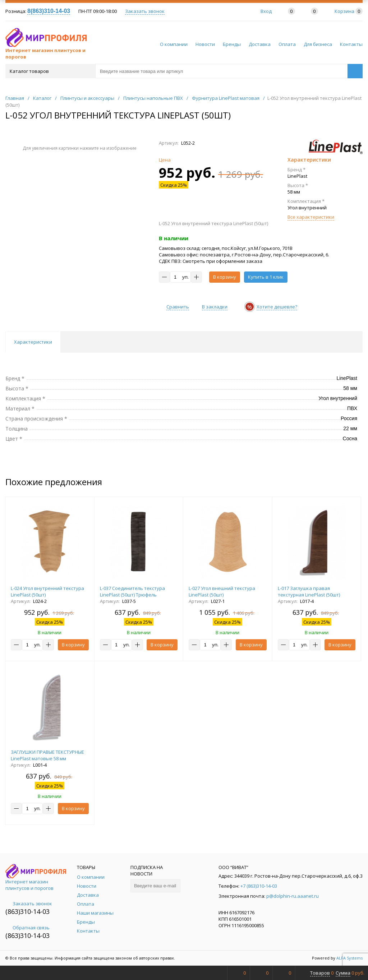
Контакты (351, 44)
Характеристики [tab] (33, 342)
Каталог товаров (50, 71)
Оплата (287, 44)
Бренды (232, 44)
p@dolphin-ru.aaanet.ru (293, 896)
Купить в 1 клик (266, 277)
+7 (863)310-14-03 (259, 886)
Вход (266, 11)
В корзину (225, 277)
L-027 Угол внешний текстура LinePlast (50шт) (222, 591)
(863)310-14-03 (27, 911)
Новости (205, 44)
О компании (174, 44)
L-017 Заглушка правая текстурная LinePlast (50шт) (309, 591)
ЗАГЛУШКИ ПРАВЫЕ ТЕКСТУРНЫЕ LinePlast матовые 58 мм (47, 755)
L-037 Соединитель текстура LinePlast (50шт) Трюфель (132, 591)
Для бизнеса (318, 44)
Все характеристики (311, 217)
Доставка (260, 44)
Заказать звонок (145, 11)
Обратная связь (27, 928)
